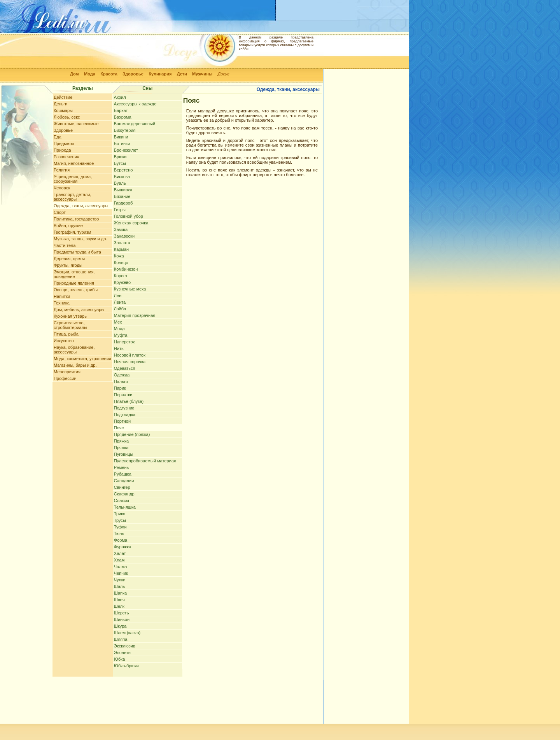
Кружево (122, 282)
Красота (109, 74)
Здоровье (133, 74)
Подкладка (125, 415)
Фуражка (123, 547)
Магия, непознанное (74, 163)
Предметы (64, 143)
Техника (62, 303)
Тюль (119, 534)
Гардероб (123, 203)
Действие (63, 97)
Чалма (121, 567)
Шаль (119, 586)
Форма (121, 540)
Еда (58, 137)
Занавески (124, 236)
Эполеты (123, 653)
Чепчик (121, 573)
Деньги (61, 104)
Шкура (120, 626)
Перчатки (123, 395)
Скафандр (124, 494)
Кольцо (121, 262)
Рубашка (123, 474)
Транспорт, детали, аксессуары (73, 197)
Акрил (120, 97)
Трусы (120, 520)
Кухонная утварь (70, 316)
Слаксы (122, 500)
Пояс (119, 428)
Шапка (120, 593)
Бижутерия (125, 130)
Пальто (121, 381)
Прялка (121, 448)
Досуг (224, 74)
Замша (121, 229)
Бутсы (120, 163)
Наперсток (124, 342)
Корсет (121, 276)
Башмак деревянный (135, 124)
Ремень (121, 467)
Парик (120, 388)
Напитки (62, 296)
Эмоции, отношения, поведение (74, 274)
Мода (90, 74)
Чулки (120, 580)
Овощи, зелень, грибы (76, 290)
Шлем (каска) (127, 633)
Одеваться (125, 368)
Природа (62, 150)
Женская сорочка (131, 223)
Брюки (120, 157)
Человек (62, 188)
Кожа (119, 256)
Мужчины (202, 74)
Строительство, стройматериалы (70, 325)
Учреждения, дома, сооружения (73, 179)
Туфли (120, 527)
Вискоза (122, 177)
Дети (182, 74)
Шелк (119, 606)
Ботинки (122, 143)
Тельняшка (125, 507)
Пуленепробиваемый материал (145, 461)
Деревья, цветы (69, 259)
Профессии (65, 378)
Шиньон (122, 619)
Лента (120, 302)
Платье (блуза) (129, 401)
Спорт (60, 212)
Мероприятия (67, 372)
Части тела (65, 245)
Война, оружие (68, 226)
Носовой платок (130, 355)
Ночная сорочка (130, 362)
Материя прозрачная (135, 315)
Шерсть (122, 613)
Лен (118, 296)
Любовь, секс (67, 117)
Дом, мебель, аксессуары (79, 310)
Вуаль (120, 183)
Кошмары (63, 110)
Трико (120, 514)
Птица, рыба (66, 334)
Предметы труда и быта (77, 252)
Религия (62, 170)
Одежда (122, 375)
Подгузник (124, 408)
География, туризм (72, 232)
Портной (122, 421)
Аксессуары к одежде (135, 104)
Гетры (120, 210)
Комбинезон (126, 269)
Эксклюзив (125, 646)
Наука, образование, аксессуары (74, 350)
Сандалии (124, 481)
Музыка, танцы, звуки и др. (80, 239)
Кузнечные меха (130, 289)
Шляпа (121, 639)
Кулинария (160, 74)
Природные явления (74, 283)
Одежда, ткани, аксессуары (81, 206)
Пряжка (121, 441)
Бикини (121, 137)
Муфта (121, 335)
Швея (119, 600)
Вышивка (123, 190)
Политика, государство (76, 219)
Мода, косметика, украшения (82, 359)
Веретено (123, 170)
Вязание (122, 196)
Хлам (119, 560)
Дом (74, 74)
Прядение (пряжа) (132, 434)
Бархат (121, 110)
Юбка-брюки (126, 666)
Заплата (122, 243)
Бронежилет (126, 150)
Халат (120, 553)
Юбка (120, 659)
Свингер (122, 487)
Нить (119, 348)
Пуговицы (124, 454)
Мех (118, 322)
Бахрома (123, 117)
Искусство (64, 341)
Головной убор (129, 216)
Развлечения (66, 157)
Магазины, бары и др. (75, 365)
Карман (121, 249)
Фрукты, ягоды (68, 265)
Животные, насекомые (76, 124)
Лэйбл (120, 309)
